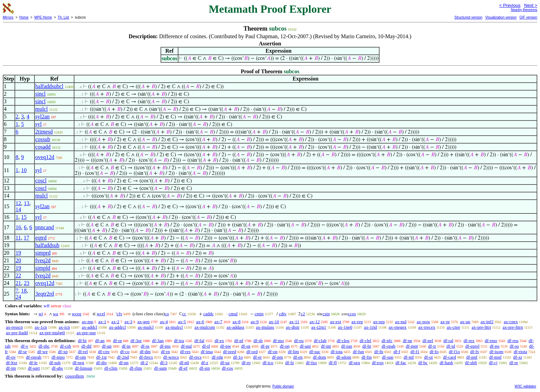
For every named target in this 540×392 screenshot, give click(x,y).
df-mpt (412, 346)
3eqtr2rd (44, 294)
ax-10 (274, 322)
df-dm (145, 352)
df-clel (365, 341)
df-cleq (343, 341)
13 (27, 203)
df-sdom (344, 357)
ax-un (465, 322)
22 (18, 276)
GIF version (528, 17)
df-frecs (146, 357)
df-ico (268, 363)
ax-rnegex (398, 327)
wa (56, 314)
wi (41, 314)
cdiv (283, 314)
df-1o (238, 357)
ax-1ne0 (345, 327)
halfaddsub (47, 245)
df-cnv (104, 352)
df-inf (409, 357)
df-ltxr (12, 363)
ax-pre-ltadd (17, 333)
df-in (126, 346)
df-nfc (387, 341)
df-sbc (44, 346)
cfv (120, 314)
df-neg (79, 363)
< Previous (510, 5)
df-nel (428, 341)
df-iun (347, 346)
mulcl (41, 109)
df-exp (378, 363)
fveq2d (43, 260)
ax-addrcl (118, 327)
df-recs (195, 357)
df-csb (66, 346)
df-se (22, 352)
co (167, 314)
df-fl (333, 363)
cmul (233, 314)
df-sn (246, 346)
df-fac (401, 363)
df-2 (144, 363)
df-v (24, 346)
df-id (451, 346)
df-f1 (415, 352)
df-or (117, 341)
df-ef (183, 368)
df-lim (294, 352)
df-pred (229, 352)
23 (27, 283)
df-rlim (136, 368)
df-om (81, 357)
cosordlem (74, 376)
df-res (185, 352)
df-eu (299, 341)
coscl (41, 181)
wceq (77, 314)
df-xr (518, 357)
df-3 (164, 363)
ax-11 (294, 322)
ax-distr (293, 327)
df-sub (55, 363)
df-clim (111, 368)
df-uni (305, 346)
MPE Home (43, 17)
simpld (43, 268)
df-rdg (217, 357)
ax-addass (235, 327)
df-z (205, 363)
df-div (102, 363)
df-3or (136, 341)
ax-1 (102, 322)
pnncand (44, 227)
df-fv (475, 352)
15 (24, 217)
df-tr (432, 346)
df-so (514, 346)
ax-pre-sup (86, 333)
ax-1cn (41, 327)
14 (18, 209)
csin (326, 314)
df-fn (379, 352)
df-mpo (58, 357)
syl (38, 124)
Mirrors (8, 17)
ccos (352, 314)
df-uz (225, 363)
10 (24, 170)
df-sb (258, 341)
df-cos (227, 368)
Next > (531, 5)
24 (18, 297)
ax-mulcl (146, 327)
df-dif (86, 346)
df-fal (199, 341)
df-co (124, 352)
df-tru (179, 341)
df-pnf (472, 357)
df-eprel (472, 346)
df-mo (278, 341)
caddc (208, 314)
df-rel (83, 352)
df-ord (252, 352)
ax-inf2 (487, 322)
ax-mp (88, 322)
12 (18, 203)
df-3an (158, 341)
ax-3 (128, 322)
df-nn (124, 363)
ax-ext (335, 322)
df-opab (388, 346)
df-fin (367, 357)
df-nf (239, 341)
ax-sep (379, 322)
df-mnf (495, 357)
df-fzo (311, 363)
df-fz (289, 363)
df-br (367, 346)
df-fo (434, 352)
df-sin (205, 368)
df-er (257, 357)
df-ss (145, 346)
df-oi (428, 357)
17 (27, 238)
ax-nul (401, 322)
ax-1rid (371, 327)
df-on (273, 352)
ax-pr (445, 322)
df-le (33, 363)
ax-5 (182, 322)
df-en (298, 357)
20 (18, 260)
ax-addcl (89, 327)
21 (18, 283)
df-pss (165, 346)
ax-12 (315, 322)
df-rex (469, 341)
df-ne (407, 341)
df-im (11, 368)
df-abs (57, 368)
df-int (326, 346)
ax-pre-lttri (481, 327)
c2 (303, 314)
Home (24, 17)
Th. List (64, 17)
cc (184, 314)
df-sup (388, 357)
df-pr (265, 346)
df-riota (520, 352)
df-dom (320, 357)
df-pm (278, 357)
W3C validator (525, 386)
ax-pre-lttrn (513, 327)
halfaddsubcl (49, 86)
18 (24, 291)
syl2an (42, 116)
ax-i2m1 (319, 327)
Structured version (468, 17)
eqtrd (41, 238)
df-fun (359, 352)
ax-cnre (453, 327)
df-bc (423, 363)
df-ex (219, 341)
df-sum (160, 368)
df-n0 (184, 363)
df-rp (246, 363)
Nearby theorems (524, 10)
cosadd (43, 147)
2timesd (44, 132)
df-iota (337, 352)
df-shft (471, 363)
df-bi (82, 341)
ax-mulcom (205, 327)
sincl (40, 94)
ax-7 (218, 322)
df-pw (226, 346)
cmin (259, 314)
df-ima (207, 352)
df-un (107, 346)
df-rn (165, 352)
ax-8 (236, 322)
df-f (397, 352)
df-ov (11, 357)
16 (18, 227)
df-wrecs (171, 357)
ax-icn (64, 327)
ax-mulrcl (174, 327)
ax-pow (423, 322)
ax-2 (115, 322)
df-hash (446, 363)
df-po (495, 346)
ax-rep (357, 322)
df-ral (448, 341)
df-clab (320, 341)
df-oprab (34, 357)
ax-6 (200, 322)
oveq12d (45, 157)
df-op (285, 346)
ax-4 (164, 322)
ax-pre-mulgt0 (52, 333)
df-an (100, 341)
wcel (101, 314)
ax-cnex (511, 322)
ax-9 (255, 322)
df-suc (315, 352)
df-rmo (491, 341)
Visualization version (501, 17)
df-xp (63, 352)
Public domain (283, 386)
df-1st (101, 357)
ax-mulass (265, 327)
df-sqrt (34, 368)
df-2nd (123, 357)
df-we (42, 352)
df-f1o (454, 352)
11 (18, 238)
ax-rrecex (427, 327)
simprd (43, 253)
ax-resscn (14, 327)
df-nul (186, 346)
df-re (514, 363)
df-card (449, 357)
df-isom (496, 352)
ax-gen (143, 322)
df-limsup (84, 368)
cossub (43, 139)
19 (18, 253)
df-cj (493, 363)
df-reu (513, 341)
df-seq (355, 363)
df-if (206, 346)
